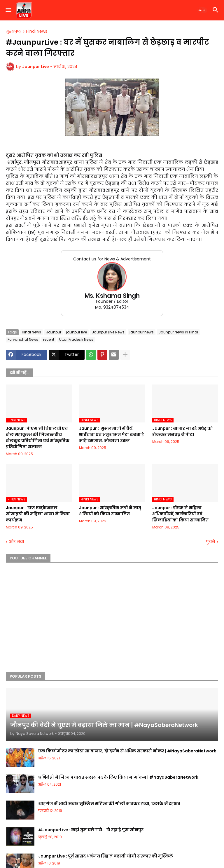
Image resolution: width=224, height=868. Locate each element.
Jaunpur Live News (108, 332)
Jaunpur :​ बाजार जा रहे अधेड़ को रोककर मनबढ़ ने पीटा (183, 431)
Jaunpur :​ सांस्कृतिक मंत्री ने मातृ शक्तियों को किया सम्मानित (110, 511)
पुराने (210, 542)
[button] (8, 10)
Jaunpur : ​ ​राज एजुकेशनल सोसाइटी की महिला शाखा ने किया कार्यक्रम (38, 514)
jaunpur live (77, 332)
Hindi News (37, 32)
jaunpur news (142, 332)
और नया (16, 542)
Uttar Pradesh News (76, 339)
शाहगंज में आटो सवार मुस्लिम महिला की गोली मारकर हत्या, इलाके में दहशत (109, 803)
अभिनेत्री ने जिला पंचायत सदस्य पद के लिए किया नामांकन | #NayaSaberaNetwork (118, 777)
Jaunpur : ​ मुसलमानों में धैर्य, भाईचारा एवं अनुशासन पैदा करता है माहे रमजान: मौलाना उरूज (112, 434)
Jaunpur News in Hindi (178, 332)
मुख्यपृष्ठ (14, 32)
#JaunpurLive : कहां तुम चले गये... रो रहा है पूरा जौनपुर (91, 830)
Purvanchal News (23, 339)
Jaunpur (54, 332)
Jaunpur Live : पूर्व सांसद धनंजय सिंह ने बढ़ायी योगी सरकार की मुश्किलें (106, 856)
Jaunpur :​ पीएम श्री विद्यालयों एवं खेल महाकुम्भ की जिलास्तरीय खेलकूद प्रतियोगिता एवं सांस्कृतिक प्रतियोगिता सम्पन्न (38, 438)
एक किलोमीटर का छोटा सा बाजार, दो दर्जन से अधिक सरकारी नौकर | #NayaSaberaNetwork (127, 751)
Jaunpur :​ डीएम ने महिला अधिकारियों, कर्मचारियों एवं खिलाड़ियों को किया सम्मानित (180, 514)
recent (49, 339)
